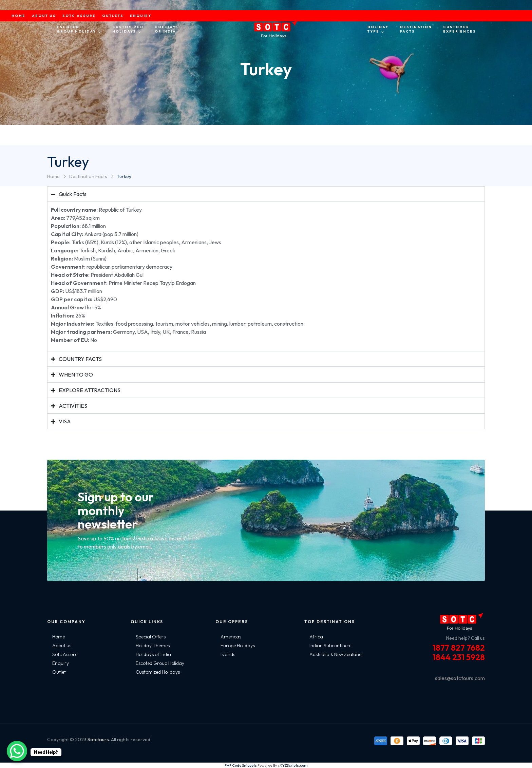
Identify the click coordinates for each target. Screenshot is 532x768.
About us (62, 646)
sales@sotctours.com (460, 678)
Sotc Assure (65, 654)
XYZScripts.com (294, 765)
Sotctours (98, 740)
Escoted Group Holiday (160, 663)
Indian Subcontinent (331, 646)
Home (53, 176)
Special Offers (151, 637)
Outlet (59, 672)
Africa (316, 637)
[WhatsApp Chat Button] (17, 751)
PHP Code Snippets (241, 765)
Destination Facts (88, 176)
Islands (228, 654)
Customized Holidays (158, 672)
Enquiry (61, 663)
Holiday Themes (153, 646)
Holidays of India (153, 654)
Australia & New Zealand (336, 654)
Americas (231, 637)
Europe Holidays (238, 646)
